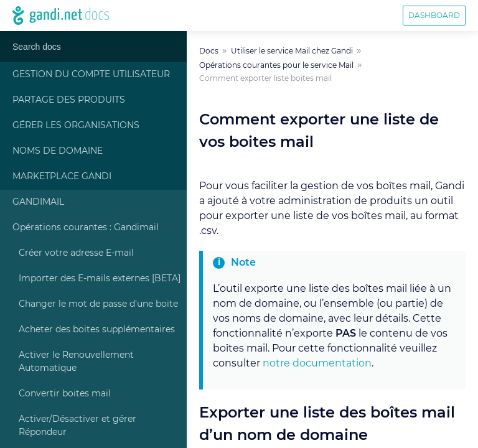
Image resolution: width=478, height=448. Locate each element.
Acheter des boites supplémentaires (97, 330)
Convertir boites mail (65, 394)
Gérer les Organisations (76, 126)
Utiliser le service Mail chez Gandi (292, 51)
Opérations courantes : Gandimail (86, 228)
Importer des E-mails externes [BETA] (100, 279)
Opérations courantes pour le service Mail (276, 65)
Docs (209, 51)
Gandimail (38, 202)
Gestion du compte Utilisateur (91, 75)
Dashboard (434, 16)
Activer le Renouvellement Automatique (76, 362)
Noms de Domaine (58, 151)
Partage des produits (69, 100)
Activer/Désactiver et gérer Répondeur (77, 426)
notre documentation (317, 363)
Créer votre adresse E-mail (76, 253)
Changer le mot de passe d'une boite (98, 304)
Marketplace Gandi (62, 177)
